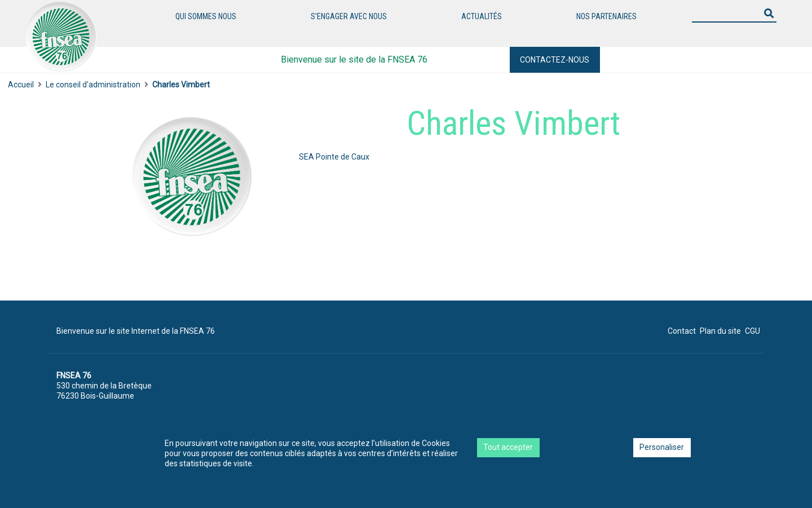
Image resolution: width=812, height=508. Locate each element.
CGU (753, 331)
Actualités (482, 16)
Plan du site (720, 331)
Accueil (21, 85)
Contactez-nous (555, 60)
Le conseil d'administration (93, 85)
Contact (682, 331)
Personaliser (662, 447)
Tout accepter (508, 447)
